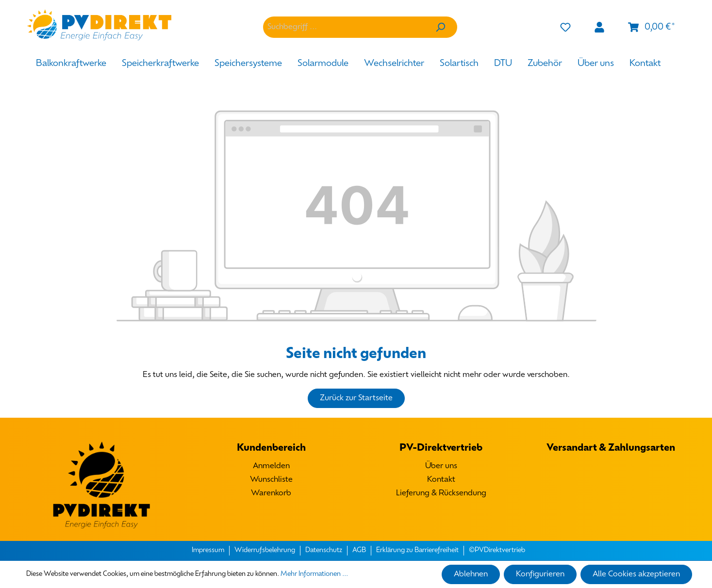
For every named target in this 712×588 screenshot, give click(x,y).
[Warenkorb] (651, 27)
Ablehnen (471, 574)
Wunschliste (271, 480)
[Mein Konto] (599, 27)
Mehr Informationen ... (314, 574)
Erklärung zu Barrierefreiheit (417, 550)
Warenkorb (271, 493)
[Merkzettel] (565, 27)
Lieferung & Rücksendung (441, 493)
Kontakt (441, 480)
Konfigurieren (540, 574)
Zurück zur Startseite (356, 398)
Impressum (208, 550)
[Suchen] (440, 27)
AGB (359, 550)
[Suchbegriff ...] (343, 27)
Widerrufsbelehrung (265, 550)
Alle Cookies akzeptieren (636, 574)
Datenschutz (324, 550)
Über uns (441, 466)
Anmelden (271, 466)
